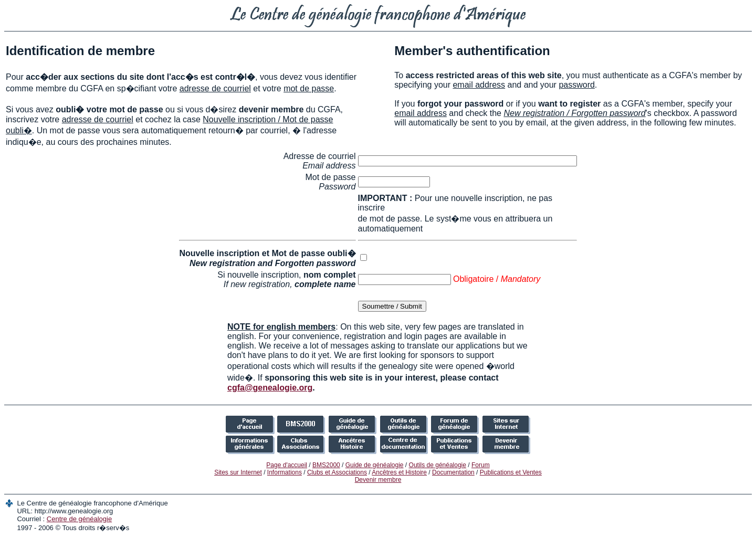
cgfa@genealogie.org (270, 388)
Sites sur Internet (238, 472)
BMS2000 (326, 465)
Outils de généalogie (438, 465)
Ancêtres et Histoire (399, 472)
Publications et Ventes (511, 472)
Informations (285, 472)
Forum (481, 465)
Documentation (453, 472)
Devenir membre (378, 480)
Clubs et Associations (337, 472)
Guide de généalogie (375, 465)
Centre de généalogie (79, 519)
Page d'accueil (287, 465)
